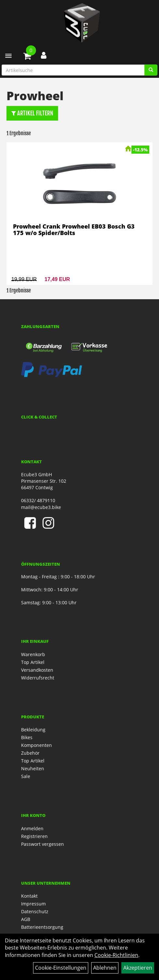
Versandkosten (37, 670)
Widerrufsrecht (38, 678)
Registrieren (34, 836)
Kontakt (29, 896)
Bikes (27, 737)
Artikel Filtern (32, 113)
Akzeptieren (138, 968)
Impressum (33, 904)
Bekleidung (33, 730)
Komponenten (37, 745)
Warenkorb (33, 654)
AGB (26, 919)
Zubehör (30, 753)
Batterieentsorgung (42, 927)
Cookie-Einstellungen (61, 968)
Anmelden (32, 828)
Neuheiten (33, 768)
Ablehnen (105, 968)
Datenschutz (35, 911)
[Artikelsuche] (151, 70)
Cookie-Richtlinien (116, 955)
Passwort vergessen (43, 844)
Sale (26, 776)
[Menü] (8, 56)
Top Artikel (33, 662)
